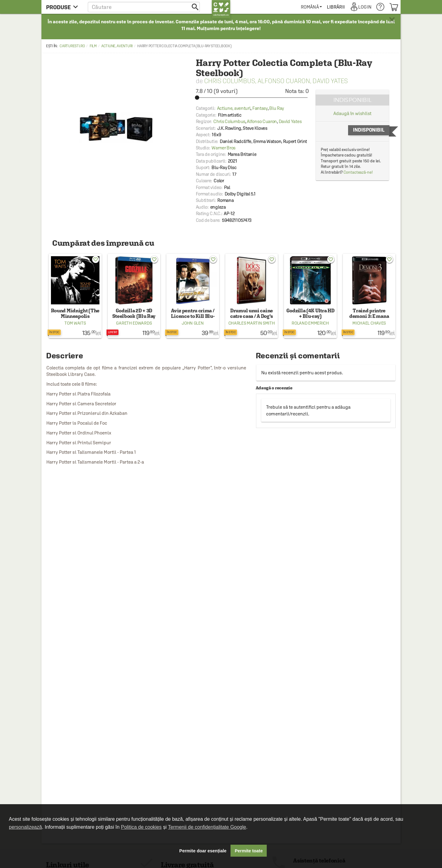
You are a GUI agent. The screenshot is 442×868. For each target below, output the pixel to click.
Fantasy (260, 108)
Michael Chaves (369, 323)
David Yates (330, 81)
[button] (144, 7)
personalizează (25, 827)
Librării (336, 7)
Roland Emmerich (310, 323)
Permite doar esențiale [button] (203, 851)
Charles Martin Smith (252, 323)
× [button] (392, 20)
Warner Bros (223, 148)
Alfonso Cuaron (284, 81)
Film (93, 46)
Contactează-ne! (358, 172)
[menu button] (64, 7)
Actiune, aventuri (117, 46)
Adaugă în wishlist (352, 113)
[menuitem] (311, 7)
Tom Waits (75, 323)
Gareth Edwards (134, 323)
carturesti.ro (72, 46)
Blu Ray (277, 108)
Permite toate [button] (249, 851)
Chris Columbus (230, 81)
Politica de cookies (141, 827)
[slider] (252, 98)
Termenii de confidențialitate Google (207, 827)
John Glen (193, 323)
